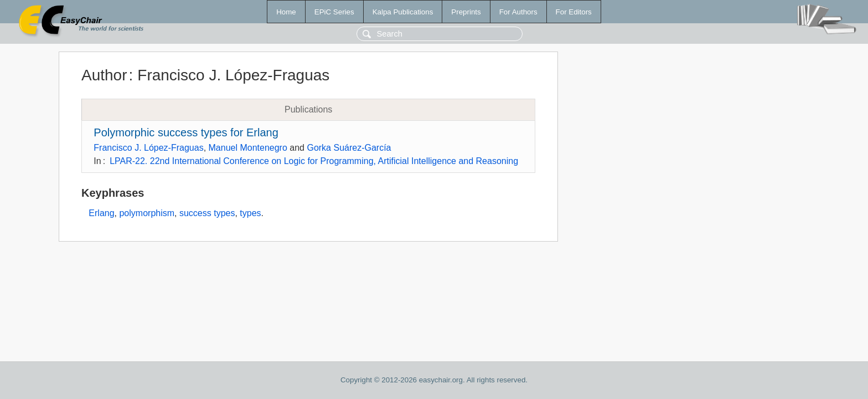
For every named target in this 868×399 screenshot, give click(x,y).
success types (207, 213)
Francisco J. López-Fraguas (148, 148)
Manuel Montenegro (248, 148)
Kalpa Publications (403, 12)
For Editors (574, 12)
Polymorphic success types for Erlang (186, 132)
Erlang (101, 213)
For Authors (518, 12)
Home (286, 12)
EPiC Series (334, 12)
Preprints (466, 12)
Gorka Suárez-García (349, 148)
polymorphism (147, 213)
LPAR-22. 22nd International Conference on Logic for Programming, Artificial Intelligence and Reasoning (314, 161)
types (250, 213)
